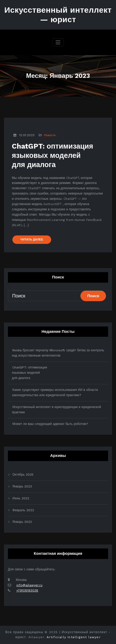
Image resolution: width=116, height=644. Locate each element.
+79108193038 (27, 590)
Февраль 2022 (23, 510)
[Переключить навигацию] (58, 42)
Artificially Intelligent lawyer (74, 637)
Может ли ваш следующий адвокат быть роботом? (50, 424)
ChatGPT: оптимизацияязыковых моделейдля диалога (52, 155)
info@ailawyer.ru (29, 585)
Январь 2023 (22, 486)
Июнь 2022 (21, 498)
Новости (50, 135)
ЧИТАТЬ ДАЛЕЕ (32, 240)
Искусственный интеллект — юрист (58, 15)
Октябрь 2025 (23, 475)
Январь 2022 (22, 522)
